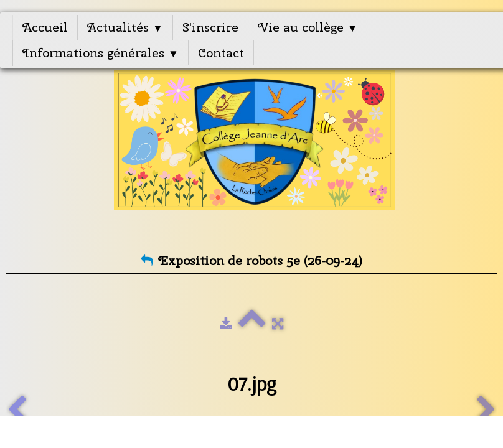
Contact (221, 53)
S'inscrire (210, 27)
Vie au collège (308, 27)
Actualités (125, 27)
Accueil (45, 27)
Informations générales (101, 53)
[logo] (254, 147)
